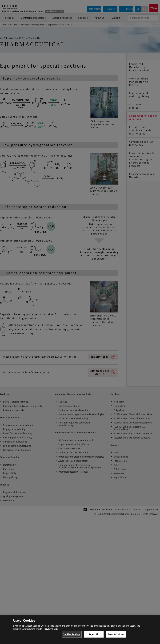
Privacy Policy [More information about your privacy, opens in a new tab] (51, 631)
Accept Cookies (116, 636)
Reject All (94, 636)
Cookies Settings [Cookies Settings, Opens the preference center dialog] (72, 636)
